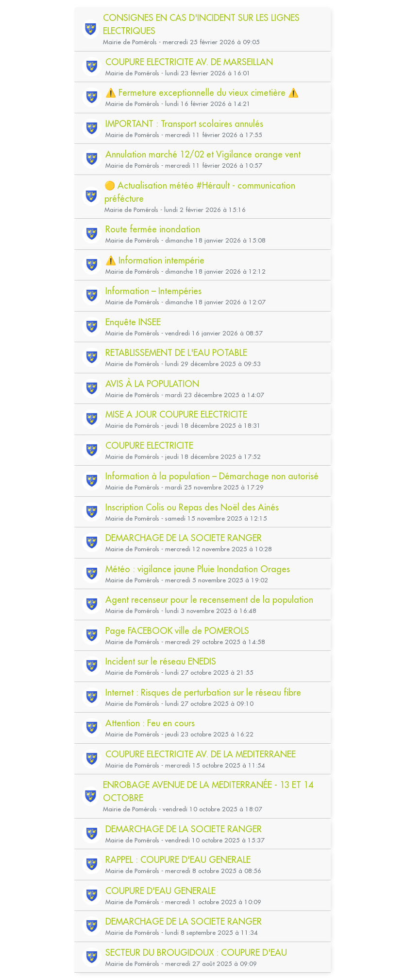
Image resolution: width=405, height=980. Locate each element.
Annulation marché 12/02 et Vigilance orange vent (203, 154)
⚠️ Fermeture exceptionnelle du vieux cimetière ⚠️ (202, 93)
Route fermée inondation (153, 229)
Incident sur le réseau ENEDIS (161, 661)
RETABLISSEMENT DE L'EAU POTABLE (176, 353)
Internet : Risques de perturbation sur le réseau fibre (203, 692)
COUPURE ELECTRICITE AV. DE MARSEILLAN (189, 62)
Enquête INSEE (133, 322)
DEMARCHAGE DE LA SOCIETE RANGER (184, 538)
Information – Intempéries (153, 291)
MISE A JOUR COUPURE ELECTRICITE (176, 414)
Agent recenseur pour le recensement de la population (209, 600)
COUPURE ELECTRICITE (149, 446)
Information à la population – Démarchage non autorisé (212, 476)
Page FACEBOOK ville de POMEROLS (177, 631)
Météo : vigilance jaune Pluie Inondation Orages (198, 569)
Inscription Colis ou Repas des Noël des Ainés (192, 507)
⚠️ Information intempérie (155, 260)
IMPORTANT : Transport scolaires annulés (184, 124)
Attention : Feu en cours (150, 723)
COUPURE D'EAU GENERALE (160, 891)
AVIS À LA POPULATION (152, 384)
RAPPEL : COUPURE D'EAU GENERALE (178, 860)
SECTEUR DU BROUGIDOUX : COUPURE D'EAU (196, 953)
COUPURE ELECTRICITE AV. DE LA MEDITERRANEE (201, 754)
